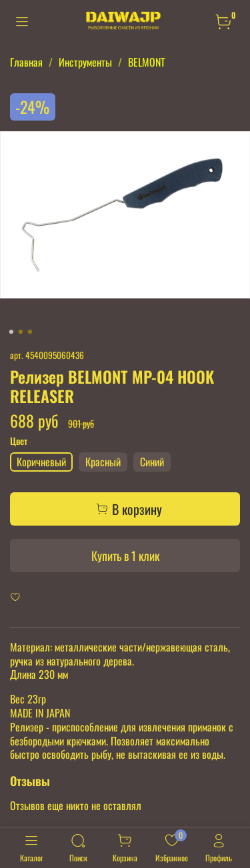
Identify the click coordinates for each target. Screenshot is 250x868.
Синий (152, 462)
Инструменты (85, 62)
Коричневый (41, 462)
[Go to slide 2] (20, 332)
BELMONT (147, 62)
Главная (26, 62)
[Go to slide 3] (29, 332)
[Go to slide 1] (11, 332)
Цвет (19, 441)
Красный (103, 462)
